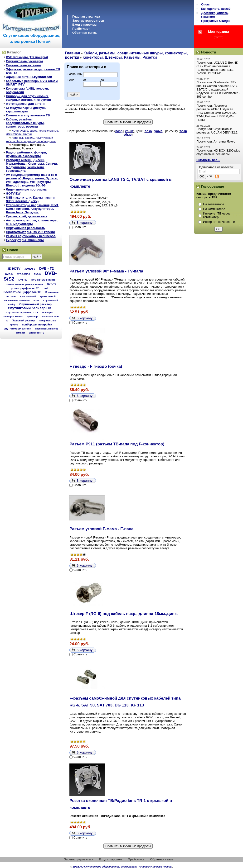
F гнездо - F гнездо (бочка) (96, 366)
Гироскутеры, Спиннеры (25, 240)
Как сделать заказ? (216, 9)
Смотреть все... (208, 160)
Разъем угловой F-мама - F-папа (101, 529)
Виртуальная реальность (26, 228)
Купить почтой (28, 296)
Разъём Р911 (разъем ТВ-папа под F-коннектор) (117, 444)
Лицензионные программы (27, 189)
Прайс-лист (81, 29)
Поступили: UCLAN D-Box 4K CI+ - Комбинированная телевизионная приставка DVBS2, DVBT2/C (217, 68)
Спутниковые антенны (23, 65)
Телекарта (47, 312)
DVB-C (9, 274)
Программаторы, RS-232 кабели (30, 232)
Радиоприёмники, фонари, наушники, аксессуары (26, 154)
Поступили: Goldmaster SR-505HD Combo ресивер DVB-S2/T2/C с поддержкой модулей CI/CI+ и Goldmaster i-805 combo (218, 89)
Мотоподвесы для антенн (26, 104)
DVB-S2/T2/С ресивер (43, 280)
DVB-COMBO (23, 274)
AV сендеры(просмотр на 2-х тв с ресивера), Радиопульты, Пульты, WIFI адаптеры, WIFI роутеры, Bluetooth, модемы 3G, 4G (32, 180)
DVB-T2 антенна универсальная (24, 284)
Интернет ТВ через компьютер (217, 215)
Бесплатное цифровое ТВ (22, 292)
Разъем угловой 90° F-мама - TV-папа (106, 271)
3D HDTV (14, 269)
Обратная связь (85, 33)
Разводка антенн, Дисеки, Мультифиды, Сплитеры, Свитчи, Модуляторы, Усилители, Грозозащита (32, 165)
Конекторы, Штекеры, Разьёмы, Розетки (26, 147)
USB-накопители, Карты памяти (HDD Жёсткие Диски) (30, 199)
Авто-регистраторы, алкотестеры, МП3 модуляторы (32, 222)
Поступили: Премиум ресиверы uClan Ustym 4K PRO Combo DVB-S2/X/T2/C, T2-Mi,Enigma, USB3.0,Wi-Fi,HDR (217, 113)
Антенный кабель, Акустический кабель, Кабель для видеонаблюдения (31, 139)
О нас (205, 4)
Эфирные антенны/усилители (29, 77)
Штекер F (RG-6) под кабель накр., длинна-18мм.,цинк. (124, 614)
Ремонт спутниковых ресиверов (31, 236)
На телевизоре (214, 204)
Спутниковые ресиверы (24, 61)
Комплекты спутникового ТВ (28, 115)
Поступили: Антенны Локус (216, 141)
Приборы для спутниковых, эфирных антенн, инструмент (29, 98)
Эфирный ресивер (24, 321)
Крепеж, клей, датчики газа (27, 216)
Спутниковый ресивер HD (30, 308)
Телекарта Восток (13, 317)
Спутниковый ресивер (35, 304)
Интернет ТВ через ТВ (219, 222)
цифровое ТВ (37, 333)
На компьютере (214, 209)
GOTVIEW (13, 193)
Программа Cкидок (216, 21)
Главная (72, 53)
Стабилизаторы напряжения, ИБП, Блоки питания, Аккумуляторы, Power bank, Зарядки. (32, 209)
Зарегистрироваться (88, 21)
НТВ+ (36, 300)
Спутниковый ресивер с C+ (22, 312)
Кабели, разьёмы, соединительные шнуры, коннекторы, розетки (25, 123)
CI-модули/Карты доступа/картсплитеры (26, 110)
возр (119, 131)
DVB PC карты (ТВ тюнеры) (27, 57)
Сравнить (80, 227)
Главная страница (86, 17)
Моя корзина (219, 32)
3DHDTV (30, 269)
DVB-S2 (23, 280)
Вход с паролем (84, 25)
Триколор (32, 317)
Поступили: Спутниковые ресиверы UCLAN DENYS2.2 (217, 131)
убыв (129, 131)
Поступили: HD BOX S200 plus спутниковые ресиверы (218, 152)
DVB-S (37, 274)
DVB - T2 (46, 268)
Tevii (46, 288)
